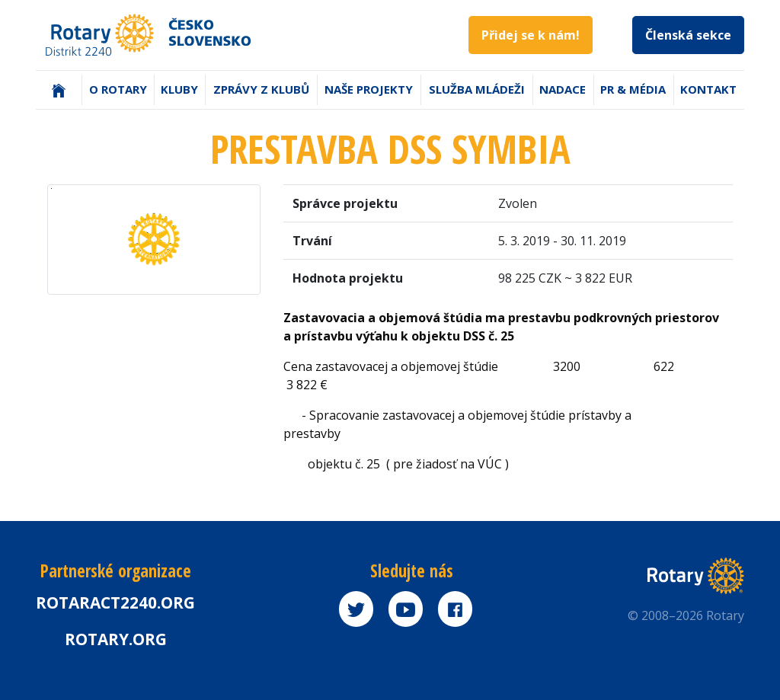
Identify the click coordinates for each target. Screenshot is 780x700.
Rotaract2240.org (115, 603)
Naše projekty (369, 89)
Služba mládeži (477, 89)
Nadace (563, 89)
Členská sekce (688, 35)
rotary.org (116, 639)
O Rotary (118, 89)
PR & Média (633, 89)
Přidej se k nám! (531, 35)
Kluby (179, 89)
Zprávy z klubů (261, 89)
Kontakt (708, 89)
